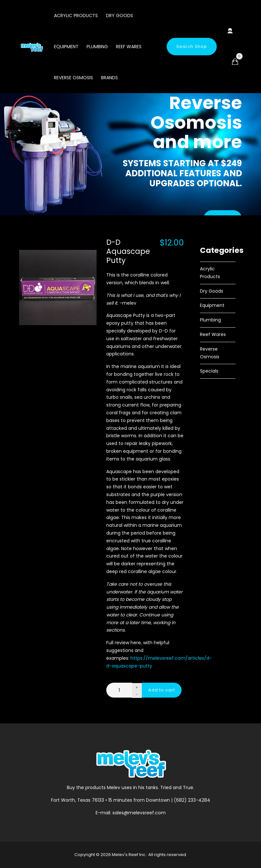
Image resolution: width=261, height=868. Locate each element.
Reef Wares (129, 47)
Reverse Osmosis (73, 78)
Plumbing (97, 47)
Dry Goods (120, 16)
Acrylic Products (76, 16)
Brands (110, 78)
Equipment (66, 47)
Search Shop (192, 46)
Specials (209, 371)
